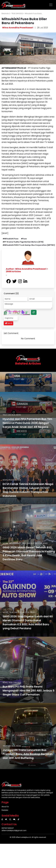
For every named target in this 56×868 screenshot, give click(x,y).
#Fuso (24, 239)
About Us (5, 807)
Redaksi (5, 810)
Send (8, 323)
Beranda (6, 13)
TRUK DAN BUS (17, 13)
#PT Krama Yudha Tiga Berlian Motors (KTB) (23, 242)
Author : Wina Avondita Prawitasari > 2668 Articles (27, 270)
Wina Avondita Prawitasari (18, 28)
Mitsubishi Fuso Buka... (34, 13)
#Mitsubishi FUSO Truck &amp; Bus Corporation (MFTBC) (29, 245)
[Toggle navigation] (51, 5)
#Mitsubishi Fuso (11, 239)
